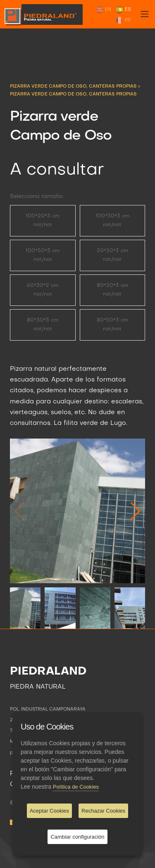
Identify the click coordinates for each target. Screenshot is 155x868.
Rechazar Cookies (103, 811)
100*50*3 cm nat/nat (43, 255)
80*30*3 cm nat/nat (43, 325)
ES (123, 10)
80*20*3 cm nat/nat (112, 290)
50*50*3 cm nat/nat (112, 255)
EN (103, 10)
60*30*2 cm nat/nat (43, 290)
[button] (135, 511)
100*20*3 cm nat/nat (43, 221)
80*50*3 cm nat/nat (112, 325)
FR (123, 20)
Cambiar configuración (77, 837)
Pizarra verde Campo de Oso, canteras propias (73, 94)
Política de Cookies (76, 787)
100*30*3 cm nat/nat (112, 221)
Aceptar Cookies (49, 811)
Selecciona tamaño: (37, 197)
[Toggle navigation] (145, 14)
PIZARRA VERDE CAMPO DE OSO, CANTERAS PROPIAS (74, 86)
